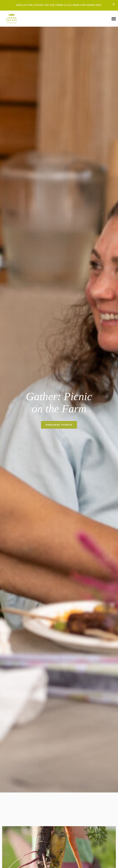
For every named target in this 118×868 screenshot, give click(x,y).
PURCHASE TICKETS (59, 425)
